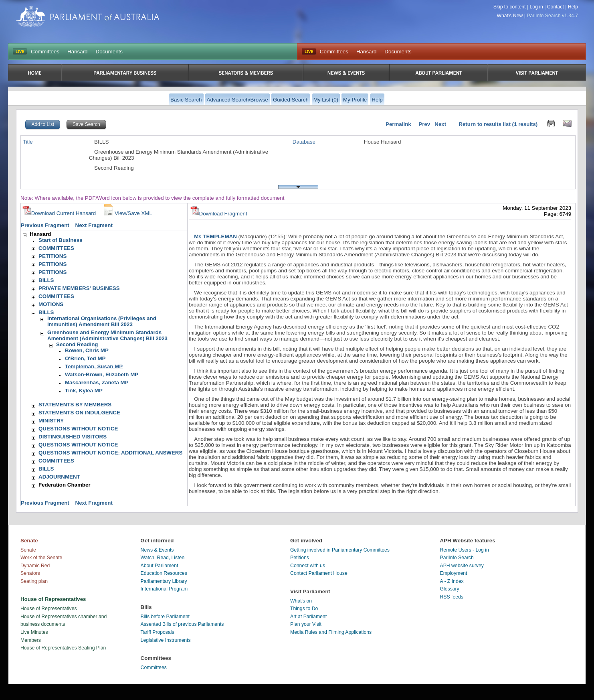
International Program (164, 589)
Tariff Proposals (158, 632)
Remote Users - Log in (465, 550)
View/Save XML (127, 213)
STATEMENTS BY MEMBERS (75, 405)
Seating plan (34, 581)
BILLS (46, 280)
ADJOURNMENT (59, 477)
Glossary (450, 589)
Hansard (77, 52)
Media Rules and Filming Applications (331, 632)
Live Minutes (34, 632)
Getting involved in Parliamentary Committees (340, 550)
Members (31, 640)
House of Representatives (49, 609)
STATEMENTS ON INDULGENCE (79, 413)
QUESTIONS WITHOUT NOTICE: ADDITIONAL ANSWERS (110, 453)
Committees (45, 52)
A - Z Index (452, 581)
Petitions (300, 558)
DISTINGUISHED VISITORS (73, 437)
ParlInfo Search (457, 558)
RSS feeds (452, 597)
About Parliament (160, 566)
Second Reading (77, 344)
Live (309, 52)
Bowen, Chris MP (87, 350)
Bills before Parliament (165, 617)
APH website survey (462, 566)
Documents (109, 52)
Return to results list (485, 124)
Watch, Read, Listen (163, 558)
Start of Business (61, 240)
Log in (536, 7)
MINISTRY (51, 421)
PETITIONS (53, 256)
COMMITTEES (56, 248)
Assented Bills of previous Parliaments (182, 624)
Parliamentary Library (164, 581)
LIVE (20, 52)
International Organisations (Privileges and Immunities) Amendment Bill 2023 (102, 321)
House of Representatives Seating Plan (63, 648)
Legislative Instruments (166, 640)
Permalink (398, 124)
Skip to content (510, 7)
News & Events (157, 550)
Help (573, 7)
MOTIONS (51, 304)
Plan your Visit (306, 624)
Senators (30, 573)
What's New (510, 16)
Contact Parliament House (319, 573)
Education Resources (164, 573)
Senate (28, 550)
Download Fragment (219, 214)
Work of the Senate (41, 558)
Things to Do (304, 609)
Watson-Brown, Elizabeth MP (102, 374)
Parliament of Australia (88, 16)
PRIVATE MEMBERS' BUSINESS (79, 288)
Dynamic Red (35, 566)
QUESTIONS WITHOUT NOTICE (78, 429)
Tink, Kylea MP (84, 391)
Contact (556, 7)
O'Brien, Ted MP (85, 358)
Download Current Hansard (59, 213)
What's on (301, 601)
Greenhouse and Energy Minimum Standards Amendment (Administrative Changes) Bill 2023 (107, 335)
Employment (454, 573)
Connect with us (308, 566)
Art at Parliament (308, 617)
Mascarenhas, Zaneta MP (97, 382)
